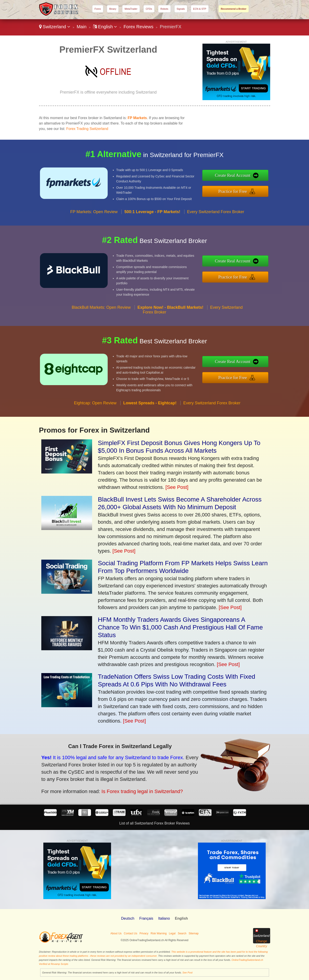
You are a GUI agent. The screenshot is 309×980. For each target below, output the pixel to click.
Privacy (144, 933)
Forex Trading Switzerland (87, 129)
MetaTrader (131, 9)
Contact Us (131, 933)
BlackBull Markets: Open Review (101, 330)
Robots (164, 9)
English (105, 27)
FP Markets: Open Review (94, 234)
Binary (113, 9)
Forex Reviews (138, 27)
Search (182, 933)
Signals (181, 9)
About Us (116, 933)
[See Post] (177, 487)
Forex (98, 9)
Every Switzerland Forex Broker (216, 234)
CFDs (149, 9)
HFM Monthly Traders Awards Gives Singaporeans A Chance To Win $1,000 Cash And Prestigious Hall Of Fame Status (180, 627)
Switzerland (55, 27)
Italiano (164, 918)
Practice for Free (256, 188)
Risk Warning (159, 933)
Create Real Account (256, 178)
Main (82, 27)
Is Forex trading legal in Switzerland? (112, 783)
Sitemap (194, 933)
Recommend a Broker (234, 9)
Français (146, 918)
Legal (172, 933)
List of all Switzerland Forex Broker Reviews (154, 823)
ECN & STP (200, 9)
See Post (187, 973)
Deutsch (128, 918)
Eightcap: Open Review (95, 425)
